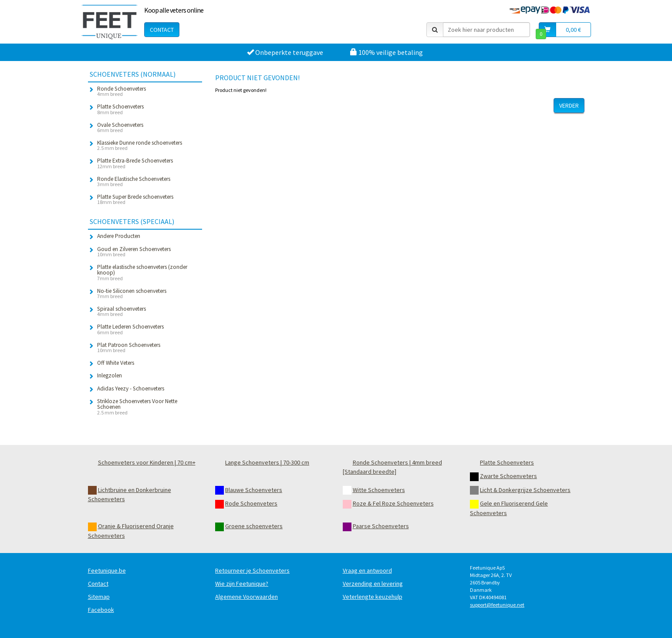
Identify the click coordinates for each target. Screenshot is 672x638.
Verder (569, 105)
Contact (162, 30)
